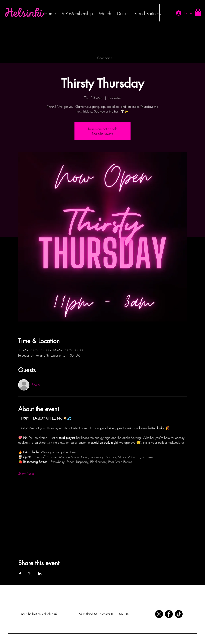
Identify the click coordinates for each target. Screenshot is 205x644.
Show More (26, 474)
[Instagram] (159, 614)
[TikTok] (179, 614)
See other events (103, 134)
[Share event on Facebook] (20, 574)
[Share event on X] (30, 574)
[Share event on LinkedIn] (40, 574)
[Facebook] (169, 614)
